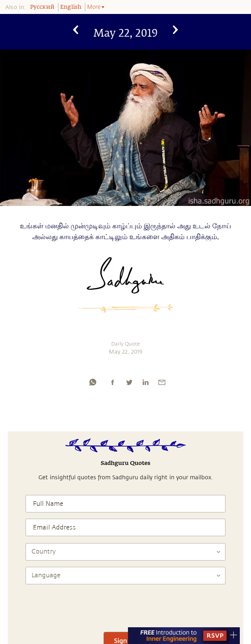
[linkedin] (145, 382)
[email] (162, 382)
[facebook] (113, 382)
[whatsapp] (93, 382)
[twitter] (129, 382)
